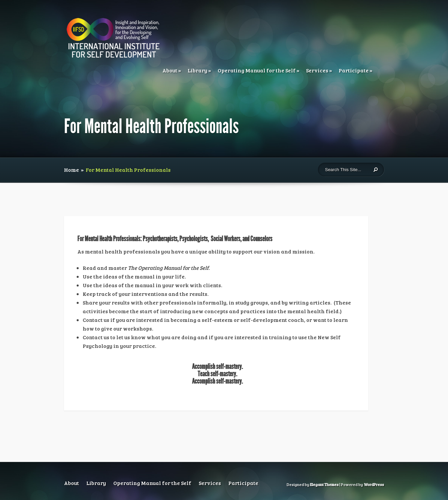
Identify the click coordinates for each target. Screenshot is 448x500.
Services (317, 70)
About (170, 70)
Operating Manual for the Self (257, 70)
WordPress (374, 484)
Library (197, 70)
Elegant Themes (324, 484)
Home (71, 170)
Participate (354, 70)
